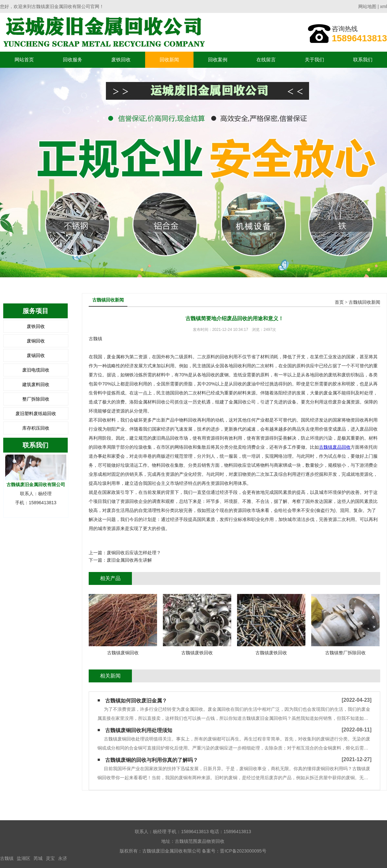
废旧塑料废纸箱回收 (36, 414)
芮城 (38, 858)
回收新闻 (169, 60)
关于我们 (314, 60)
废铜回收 (36, 341)
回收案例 (218, 60)
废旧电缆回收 (36, 370)
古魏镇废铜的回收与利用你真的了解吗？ (152, 760)
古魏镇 (7, 858)
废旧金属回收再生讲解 (129, 560)
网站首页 (24, 60)
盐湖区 (24, 858)
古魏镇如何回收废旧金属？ (136, 701)
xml (383, 6)
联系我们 (363, 60)
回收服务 (73, 60)
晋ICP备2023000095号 (243, 851)
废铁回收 (121, 60)
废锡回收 (36, 355)
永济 (63, 858)
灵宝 (50, 858)
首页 (339, 302)
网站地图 (367, 6)
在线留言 (266, 60)
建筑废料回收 (36, 384)
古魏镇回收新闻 (364, 302)
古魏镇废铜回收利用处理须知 (139, 730)
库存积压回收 (36, 428)
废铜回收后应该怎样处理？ (134, 553)
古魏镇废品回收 (335, 447)
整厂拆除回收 (36, 399)
